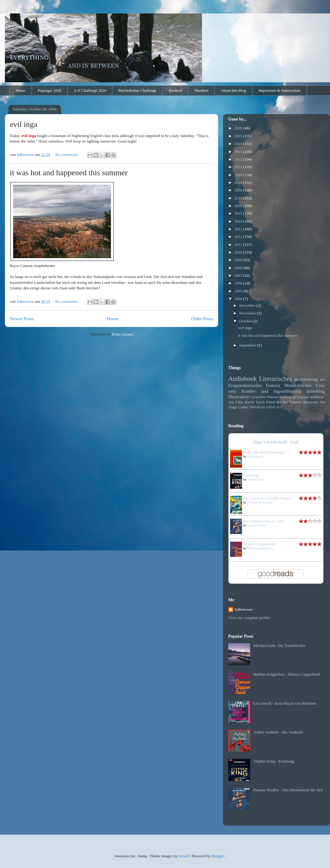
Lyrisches (258, 397)
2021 (239, 167)
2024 (239, 144)
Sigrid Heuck (255, 456)
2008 (239, 268)
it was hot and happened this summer (69, 173)
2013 (239, 229)
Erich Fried (265, 402)
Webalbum (257, 407)
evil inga (24, 124)
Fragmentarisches (245, 385)
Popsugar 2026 (50, 90)
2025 (239, 136)
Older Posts (202, 319)
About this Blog (233, 90)
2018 (239, 190)
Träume (295, 402)
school (271, 407)
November (248, 313)
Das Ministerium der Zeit (263, 521)
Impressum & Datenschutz (279, 90)
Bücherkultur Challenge (138, 90)
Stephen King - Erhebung (274, 761)
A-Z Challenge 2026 (90, 90)
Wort (279, 407)
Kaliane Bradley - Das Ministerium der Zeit (288, 790)
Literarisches (275, 378)
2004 (239, 299)
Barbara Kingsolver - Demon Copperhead (286, 674)
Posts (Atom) (122, 334)
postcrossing (306, 379)
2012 (239, 237)
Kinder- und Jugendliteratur (272, 391)
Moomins (311, 402)
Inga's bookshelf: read (276, 442)
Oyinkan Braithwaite (260, 502)
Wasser (272, 397)
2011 (239, 245)
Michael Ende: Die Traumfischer (279, 645)
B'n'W (250, 402)
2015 (239, 213)
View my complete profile (249, 618)
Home (21, 90)
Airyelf (184, 856)
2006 (239, 283)
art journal (301, 397)
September (248, 345)
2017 (239, 198)
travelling (316, 391)
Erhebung (251, 475)
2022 (239, 159)
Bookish (175, 90)
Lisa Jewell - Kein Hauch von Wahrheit (285, 703)
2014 (239, 221)
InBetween (243, 609)
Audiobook (243, 378)
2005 (239, 291)
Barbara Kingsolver (259, 548)
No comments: (67, 155)
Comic (243, 407)
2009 (239, 260)
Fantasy (273, 385)
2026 (239, 128)
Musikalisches (298, 385)
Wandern (202, 90)
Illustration (239, 397)
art (322, 379)
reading (285, 397)
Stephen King (256, 479)
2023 (239, 152)
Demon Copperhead (259, 544)
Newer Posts (22, 319)
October (246, 321)
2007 (239, 275)
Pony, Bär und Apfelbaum (264, 452)
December (248, 305)
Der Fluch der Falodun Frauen (267, 498)
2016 (239, 206)
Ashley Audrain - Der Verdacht (278, 732)
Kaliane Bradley (257, 525)
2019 (239, 182)
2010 (239, 252)
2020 (239, 175)
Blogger (218, 856)
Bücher (282, 402)
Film (239, 402)
